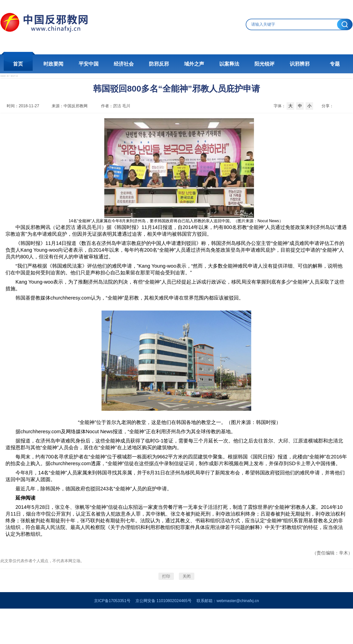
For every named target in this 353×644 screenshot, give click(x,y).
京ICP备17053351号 (112, 636)
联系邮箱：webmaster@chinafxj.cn (228, 636)
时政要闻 (54, 64)
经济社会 (124, 64)
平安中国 (89, 64)
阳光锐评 (264, 64)
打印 (166, 602)
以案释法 (229, 64)
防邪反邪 (159, 64)
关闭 (187, 602)
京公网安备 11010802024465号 (164, 636)
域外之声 (194, 64)
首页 (19, 64)
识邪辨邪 (299, 64)
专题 (334, 64)
